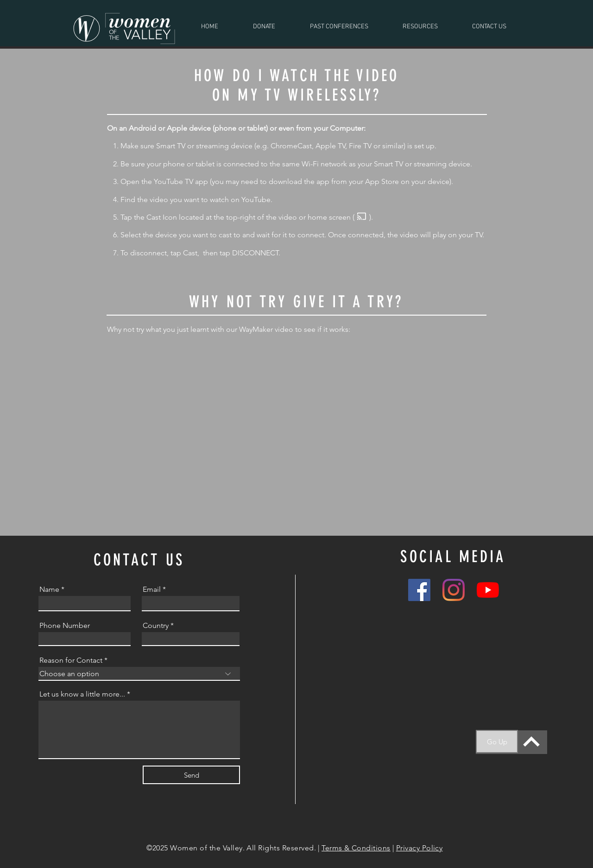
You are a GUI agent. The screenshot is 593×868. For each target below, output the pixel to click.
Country (156, 626)
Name (49, 589)
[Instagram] (454, 590)
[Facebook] (419, 590)
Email (152, 589)
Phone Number (65, 626)
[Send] (191, 775)
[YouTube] (488, 590)
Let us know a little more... (82, 694)
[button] (339, 27)
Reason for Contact (71, 660)
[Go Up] (497, 741)
